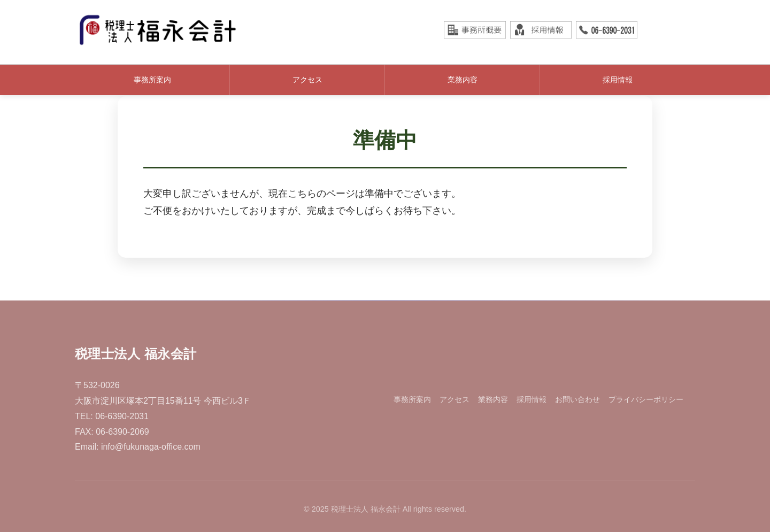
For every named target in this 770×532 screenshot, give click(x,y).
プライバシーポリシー (646, 399)
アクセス (307, 80)
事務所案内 (152, 80)
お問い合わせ (577, 399)
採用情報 (618, 80)
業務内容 (463, 80)
